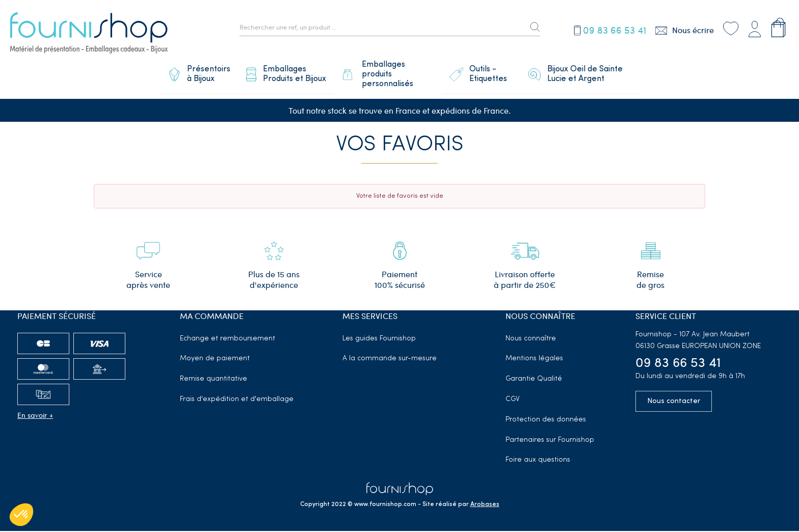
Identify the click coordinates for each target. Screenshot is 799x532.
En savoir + (35, 416)
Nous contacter (674, 402)
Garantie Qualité (534, 380)
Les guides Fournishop (379, 339)
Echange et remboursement (228, 339)
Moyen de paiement (215, 360)
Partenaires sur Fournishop (550, 441)
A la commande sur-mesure (390, 360)
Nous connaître (531, 339)
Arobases (485, 506)
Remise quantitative (214, 380)
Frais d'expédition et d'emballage (237, 400)
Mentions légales (534, 360)
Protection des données (546, 420)
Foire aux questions (538, 461)
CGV (513, 400)
